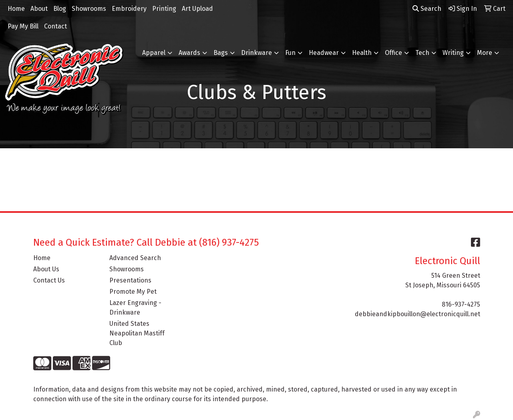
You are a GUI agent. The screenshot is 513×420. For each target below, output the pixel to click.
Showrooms (89, 9)
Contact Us (49, 280)
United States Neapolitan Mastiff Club (137, 333)
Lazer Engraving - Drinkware (135, 308)
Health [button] (362, 53)
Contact (55, 26)
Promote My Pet (133, 292)
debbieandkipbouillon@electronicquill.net (417, 314)
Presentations (130, 280)
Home (16, 9)
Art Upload (197, 9)
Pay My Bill (23, 26)
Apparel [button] (154, 53)
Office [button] (393, 53)
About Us (46, 269)
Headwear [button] (324, 53)
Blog (60, 9)
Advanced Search (135, 258)
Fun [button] (290, 53)
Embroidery (129, 9)
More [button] (485, 53)
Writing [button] (453, 53)
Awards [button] (189, 53)
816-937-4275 (461, 304)
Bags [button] (221, 53)
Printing (164, 9)
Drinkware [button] (256, 53)
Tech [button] (422, 53)
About (39, 9)
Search (427, 9)
